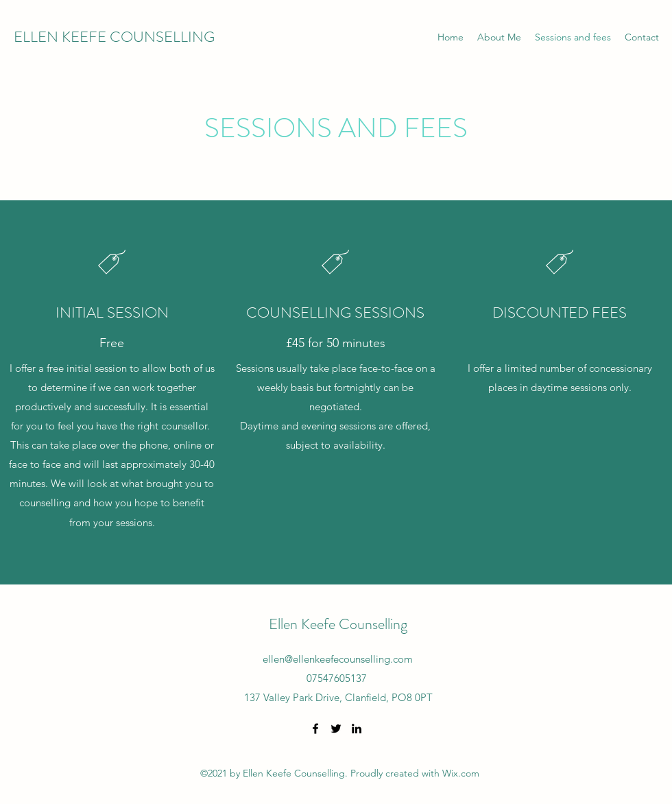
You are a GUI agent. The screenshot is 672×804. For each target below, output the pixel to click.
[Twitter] (336, 729)
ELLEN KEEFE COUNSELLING (114, 37)
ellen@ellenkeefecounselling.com (338, 659)
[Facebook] (315, 729)
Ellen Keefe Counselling (338, 624)
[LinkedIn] (357, 729)
